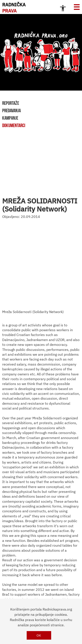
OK (39, 635)
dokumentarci (14, 125)
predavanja (11, 110)
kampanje (10, 118)
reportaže (11, 103)
